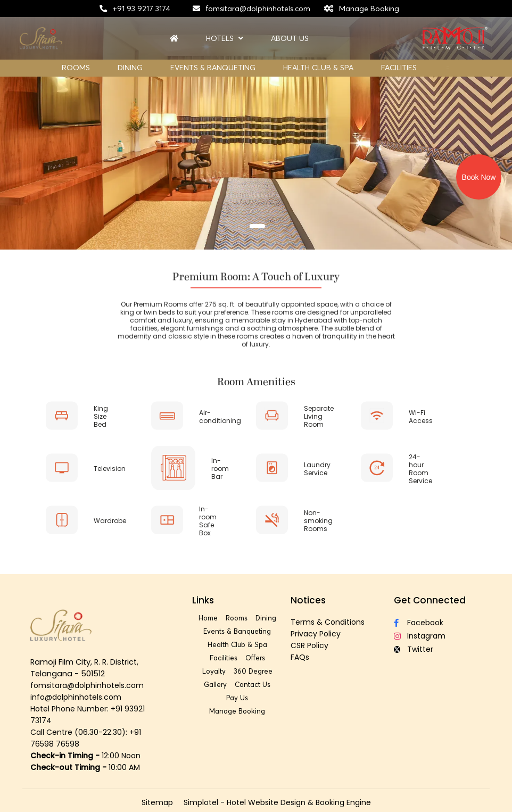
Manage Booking (369, 9)
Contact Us (253, 684)
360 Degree (253, 671)
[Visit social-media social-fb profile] (431, 623)
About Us (290, 39)
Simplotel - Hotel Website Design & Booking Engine (277, 802)
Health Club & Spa (318, 68)
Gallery (215, 684)
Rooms (76, 68)
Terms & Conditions (328, 622)
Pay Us (237, 698)
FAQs (300, 657)
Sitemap (157, 802)
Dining (130, 68)
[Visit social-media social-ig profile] (431, 636)
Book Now (479, 177)
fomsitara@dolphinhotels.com (258, 9)
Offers (255, 658)
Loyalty (214, 671)
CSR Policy (309, 645)
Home (208, 618)
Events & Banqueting (213, 68)
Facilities (399, 68)
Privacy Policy (316, 634)
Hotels (225, 39)
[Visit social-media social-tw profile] (431, 649)
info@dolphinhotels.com (76, 697)
